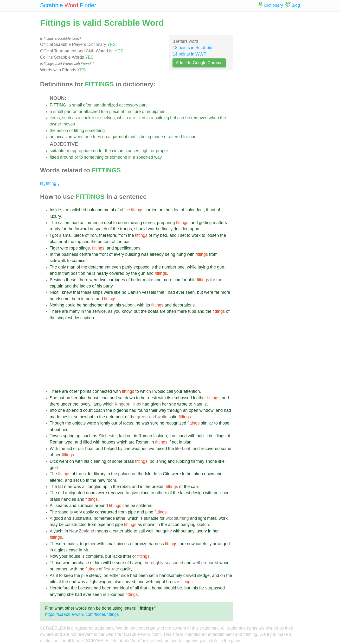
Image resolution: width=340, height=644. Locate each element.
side (125, 575)
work (196, 235)
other (74, 391)
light (202, 518)
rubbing (183, 461)
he (89, 273)
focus (128, 423)
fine (127, 449)
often (88, 105)
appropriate (81, 151)
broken (158, 487)
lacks (117, 556)
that (132, 137)
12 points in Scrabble (192, 48)
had (75, 223)
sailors (64, 223)
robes (125, 487)
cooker (88, 118)
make (148, 280)
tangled (95, 487)
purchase (80, 563)
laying (203, 267)
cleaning (98, 461)
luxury (55, 216)
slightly (104, 423)
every (119, 254)
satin (173, 417)
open (194, 410)
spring (69, 436)
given (156, 404)
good (58, 518)
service (99, 311)
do (120, 223)
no (124, 292)
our (81, 449)
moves (69, 124)
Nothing (57, 305)
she (173, 404)
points (86, 391)
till (193, 461)
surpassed (215, 588)
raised (161, 449)
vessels (149, 292)
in (148, 118)
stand (63, 512)
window (206, 410)
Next (54, 292)
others (161, 493)
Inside (55, 210)
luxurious (116, 594)
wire (64, 248)
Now (54, 556)
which (122, 118)
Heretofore (60, 588)
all (84, 487)
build (90, 299)
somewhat (83, 417)
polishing (158, 461)
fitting (79, 131)
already (157, 254)
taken (198, 474)
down (130, 398)
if (207, 210)
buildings (217, 436)
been (143, 575)
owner (56, 124)
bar (127, 242)
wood (225, 563)
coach (99, 410)
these (71, 280)
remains (70, 544)
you (117, 311)
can (181, 118)
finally (167, 229)
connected (102, 391)
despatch (99, 229)
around (67, 157)
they (200, 461)
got (55, 235)
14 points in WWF (189, 54)
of (122, 112)
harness (156, 544)
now (191, 544)
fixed (141, 118)
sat (121, 398)
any (191, 531)
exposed (142, 267)
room (111, 480)
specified (145, 157)
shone (211, 461)
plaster (56, 242)
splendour (195, 210)
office (125, 210)
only (62, 267)
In (52, 254)
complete (94, 556)
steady (95, 575)
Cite (167, 474)
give (134, 493)
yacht (58, 531)
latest (185, 493)
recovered (210, 449)
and (99, 210)
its (148, 305)
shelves (108, 118)
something (95, 131)
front (104, 254)
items (55, 118)
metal (109, 210)
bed (164, 235)
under (99, 151)
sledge (204, 575)
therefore (108, 235)
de (155, 474)
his (99, 286)
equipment (157, 112)
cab (194, 487)
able (129, 531)
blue (83, 398)
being (146, 137)
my (156, 235)
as (74, 118)
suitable (57, 151)
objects (79, 423)
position (78, 273)
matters (220, 223)
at (65, 242)
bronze (141, 544)
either (115, 575)
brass (129, 461)
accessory (129, 105)
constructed (106, 512)
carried (151, 210)
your (178, 391)
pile (85, 575)
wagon (105, 582)
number (169, 267)
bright (160, 582)
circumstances (126, 151)
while (192, 267)
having (136, 563)
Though (57, 423)
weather (139, 449)
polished (78, 210)
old (61, 493)
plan (187, 442)
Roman (145, 436)
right (146, 151)
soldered (144, 506)
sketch (203, 525)
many (74, 311)
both (76, 299)
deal (108, 223)
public (202, 436)
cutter (118, 531)
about (55, 430)
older (88, 474)
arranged (221, 544)
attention (192, 391)
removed (199, 118)
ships (98, 292)
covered (117, 273)
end (73, 582)
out (114, 423)
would (160, 391)
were (94, 280)
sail (141, 531)
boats (153, 311)
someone (118, 157)
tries (97, 137)
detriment (115, 417)
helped (111, 449)
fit (43, 183)
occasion (64, 137)
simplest (65, 318)
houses (109, 442)
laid (122, 436)
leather (199, 398)
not (212, 210)
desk (152, 398)
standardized (106, 105)
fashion (160, 436)
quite (167, 531)
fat (61, 487)
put (61, 398)
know (127, 311)
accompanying (182, 525)
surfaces (86, 506)
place (144, 493)
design (198, 493)
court (88, 410)
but (173, 118)
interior (130, 556)
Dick (54, 461)
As (52, 575)
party (108, 286)
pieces (123, 544)
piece (114, 112)
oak (91, 210)
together (88, 544)
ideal (124, 588)
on (75, 112)
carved (190, 575)
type (68, 442)
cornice (79, 261)
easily (88, 512)
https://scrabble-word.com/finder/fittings (82, 614)
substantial (82, 518)
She (54, 398)
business (70, 254)
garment (119, 137)
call (170, 391)
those (224, 423)
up (78, 436)
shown (149, 525)
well (150, 531)
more (167, 280)
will (106, 563)
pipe (132, 512)
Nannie (200, 404)
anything (58, 594)
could (71, 305)
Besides (57, 280)
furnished (178, 436)
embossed (182, 398)
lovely (85, 404)
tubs (192, 311)
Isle (148, 474)
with (191, 254)
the (223, 118)
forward (82, 229)
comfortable (185, 280)
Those (56, 563)
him (65, 430)
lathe (121, 518)
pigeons (121, 410)
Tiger (55, 248)
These (56, 544)
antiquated (75, 493)
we (151, 449)
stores (149, 223)
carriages (116, 280)
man (71, 267)
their (153, 410)
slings (84, 248)
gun (221, 267)
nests (66, 417)
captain (57, 286)
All (52, 506)
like (117, 292)
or (81, 112)
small (77, 105)
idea (176, 210)
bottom (104, 242)
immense (94, 223)
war (151, 229)
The (53, 223)
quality (126, 569)
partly (127, 267)
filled (87, 442)
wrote (182, 404)
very (78, 512)
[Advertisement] (142, 355)
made (158, 137)
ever (180, 292)
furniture (133, 112)
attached (92, 112)
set (183, 235)
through (175, 410)
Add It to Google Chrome (199, 63)
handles (69, 499)
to (103, 112)
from (123, 235)
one (88, 137)
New (74, 531)
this (118, 305)
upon (195, 229)
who (66, 563)
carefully (204, 544)
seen (190, 292)
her (74, 398)
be (188, 118)
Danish (134, 292)
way (158, 157)
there (83, 280)
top (78, 242)
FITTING (58, 105)
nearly (102, 273)
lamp (97, 404)
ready (55, 229)
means (102, 531)
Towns (56, 436)
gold (54, 468)
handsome (60, 299)
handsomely (171, 575)
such (67, 118)
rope (74, 248)
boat (89, 449)
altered (176, 137)
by (128, 273)
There (55, 311)
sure (154, 423)
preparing (166, 223)
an (52, 137)
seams (62, 506)
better (136, 280)
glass (63, 550)
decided (181, 229)
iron (93, 235)
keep (68, 575)
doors (91, 493)
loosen (213, 235)
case (73, 550)
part (143, 105)
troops (126, 229)
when (214, 118)
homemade (104, 518)
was (145, 254)
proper (162, 151)
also (117, 582)
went (64, 461)
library (100, 474)
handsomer (93, 305)
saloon (128, 305)
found (143, 410)
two (103, 280)
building (162, 118)
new (101, 480)
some (226, 449)
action (62, 131)
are (132, 118)
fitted (54, 157)
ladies (85, 286)
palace (124, 474)
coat (105, 398)
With (54, 449)
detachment (99, 267)
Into (53, 410)
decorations (184, 305)
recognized (176, 423)
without (180, 531)
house (94, 398)
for (186, 137)
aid (69, 449)
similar (207, 423)
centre (85, 254)
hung (181, 254)
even (116, 267)
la (160, 474)
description (84, 318)
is (138, 137)
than (109, 305)
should (141, 229)
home (157, 588)
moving (135, 223)
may (54, 525)
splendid (74, 410)
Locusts (85, 588)
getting (205, 223)
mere (182, 311)
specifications (128, 248)
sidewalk (58, 261)
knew (67, 292)
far (217, 292)
